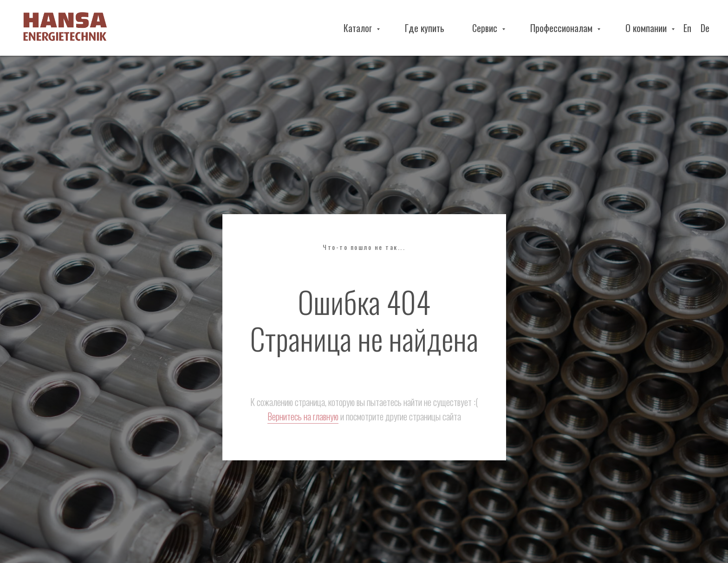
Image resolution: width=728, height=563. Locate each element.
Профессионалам (562, 28)
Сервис (486, 28)
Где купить (425, 28)
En (687, 28)
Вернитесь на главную (303, 416)
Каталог (359, 28)
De (705, 28)
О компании (647, 28)
